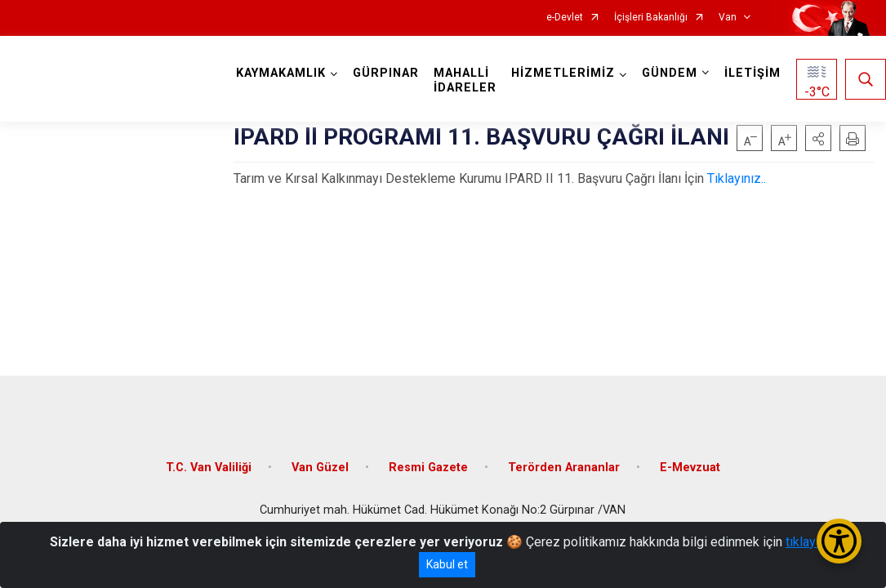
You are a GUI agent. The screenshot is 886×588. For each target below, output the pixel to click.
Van (728, 18)
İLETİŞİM (752, 73)
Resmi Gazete (428, 468)
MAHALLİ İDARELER (465, 80)
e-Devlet (565, 18)
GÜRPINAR (386, 73)
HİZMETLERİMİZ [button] (563, 73)
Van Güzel (320, 468)
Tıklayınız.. (737, 178)
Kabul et (447, 564)
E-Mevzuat (690, 468)
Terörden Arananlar (564, 468)
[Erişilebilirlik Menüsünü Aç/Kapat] (839, 541)
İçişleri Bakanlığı (651, 18)
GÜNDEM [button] (670, 73)
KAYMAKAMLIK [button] (281, 73)
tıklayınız (811, 542)
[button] (818, 138)
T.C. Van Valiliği (209, 468)
